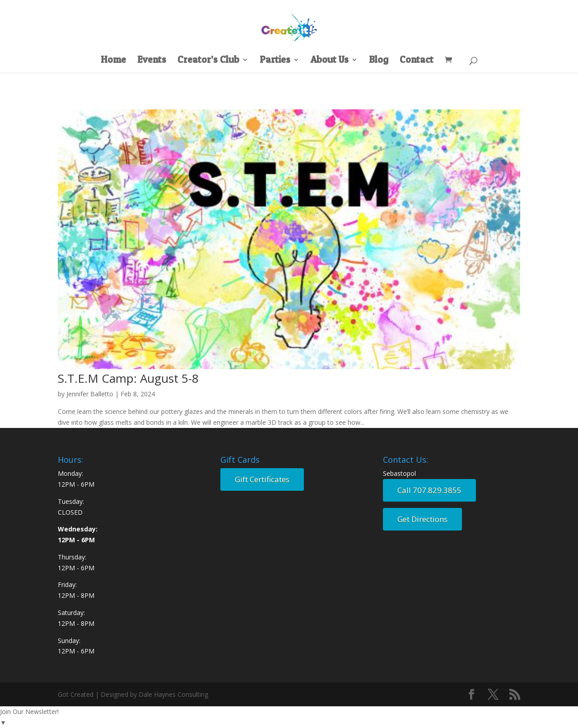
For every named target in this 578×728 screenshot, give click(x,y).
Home (113, 61)
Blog (379, 61)
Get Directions (422, 519)
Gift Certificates (262, 479)
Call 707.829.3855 (429, 490)
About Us (330, 61)
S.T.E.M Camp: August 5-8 (128, 378)
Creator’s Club (208, 61)
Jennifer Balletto (90, 394)
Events (152, 61)
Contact (417, 61)
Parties (275, 61)
